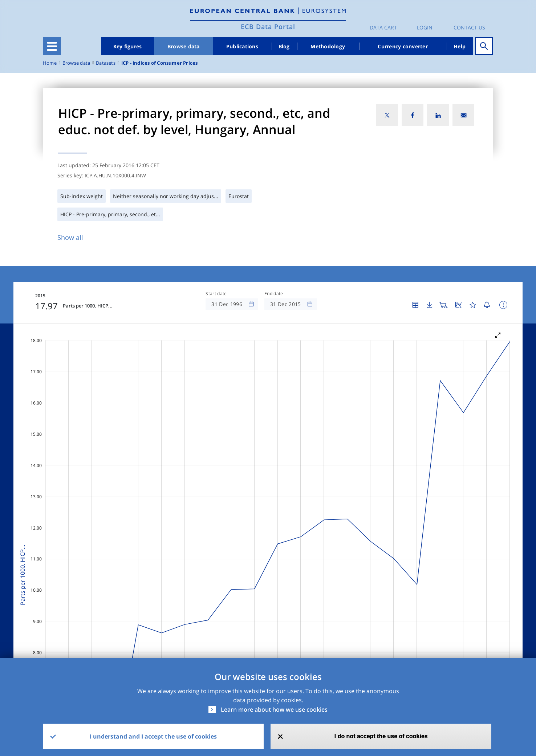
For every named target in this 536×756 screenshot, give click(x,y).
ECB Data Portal (268, 27)
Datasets (106, 63)
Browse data (184, 46)
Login (425, 27)
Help (460, 46)
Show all (70, 237)
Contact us (469, 27)
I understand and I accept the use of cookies (153, 736)
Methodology (328, 46)
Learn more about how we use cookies (274, 709)
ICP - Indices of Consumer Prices (160, 63)
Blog (284, 46)
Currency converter (403, 46)
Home (50, 63)
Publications (242, 46)
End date (274, 294)
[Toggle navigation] (52, 46)
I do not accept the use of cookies (381, 736)
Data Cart (383, 27)
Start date (216, 294)
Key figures (128, 46)
